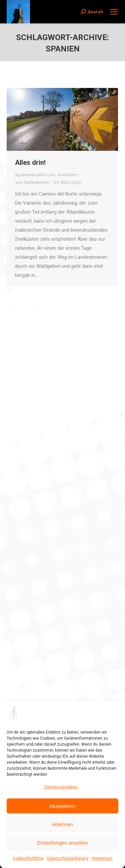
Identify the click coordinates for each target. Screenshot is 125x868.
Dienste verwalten (61, 787)
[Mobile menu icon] (114, 12)
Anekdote (67, 175)
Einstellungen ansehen (63, 843)
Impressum (102, 858)
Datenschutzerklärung (68, 858)
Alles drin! (30, 162)
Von (32, 182)
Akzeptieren (62, 806)
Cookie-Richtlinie (28, 858)
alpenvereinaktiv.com (35, 175)
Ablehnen (62, 824)
